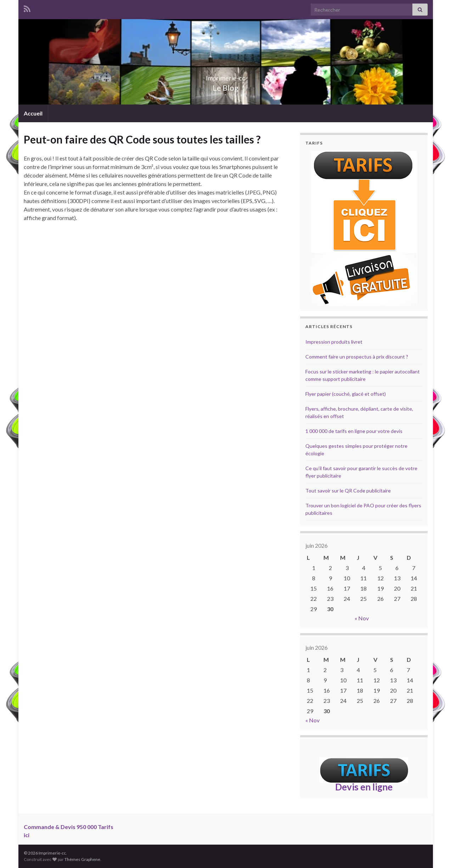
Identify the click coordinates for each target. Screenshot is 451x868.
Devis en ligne (364, 787)
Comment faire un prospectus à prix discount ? (357, 357)
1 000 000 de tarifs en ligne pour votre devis (354, 431)
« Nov (362, 618)
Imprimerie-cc (225, 76)
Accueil (33, 113)
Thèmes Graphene (82, 859)
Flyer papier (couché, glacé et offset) (346, 394)
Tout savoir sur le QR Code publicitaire (348, 491)
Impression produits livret (334, 342)
